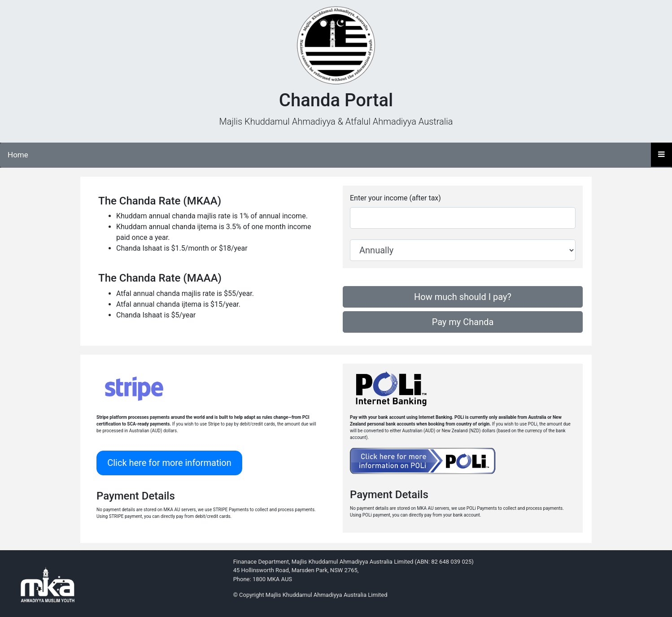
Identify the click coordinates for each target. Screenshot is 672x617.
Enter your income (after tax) (395, 198)
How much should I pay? (463, 297)
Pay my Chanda (463, 322)
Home (18, 155)
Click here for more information (169, 463)
